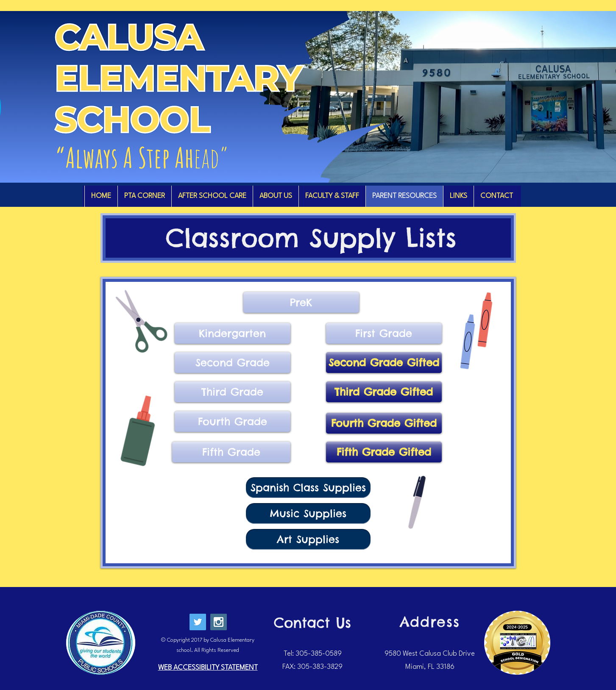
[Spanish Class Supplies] (308, 488)
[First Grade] (384, 333)
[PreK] (301, 302)
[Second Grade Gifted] (384, 363)
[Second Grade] (233, 363)
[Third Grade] (233, 392)
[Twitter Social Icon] (198, 622)
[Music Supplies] (308, 513)
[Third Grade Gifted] (384, 392)
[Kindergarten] (233, 333)
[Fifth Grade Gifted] (384, 452)
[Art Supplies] (308, 539)
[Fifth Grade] (231, 452)
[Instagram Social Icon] (219, 622)
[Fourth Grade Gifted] (384, 423)
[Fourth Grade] (233, 422)
